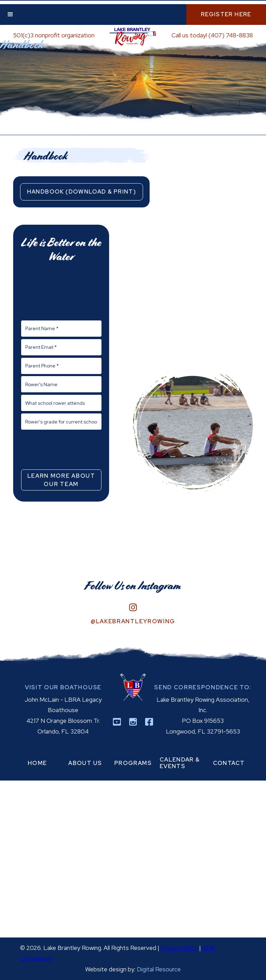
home (37, 763)
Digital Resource (159, 969)
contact (229, 763)
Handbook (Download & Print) (82, 192)
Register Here (226, 14)
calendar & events (180, 763)
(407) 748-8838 (231, 35)
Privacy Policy (179, 948)
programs (133, 763)
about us (85, 763)
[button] (10, 15)
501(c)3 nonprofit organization (54, 35)
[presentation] (61, 449)
